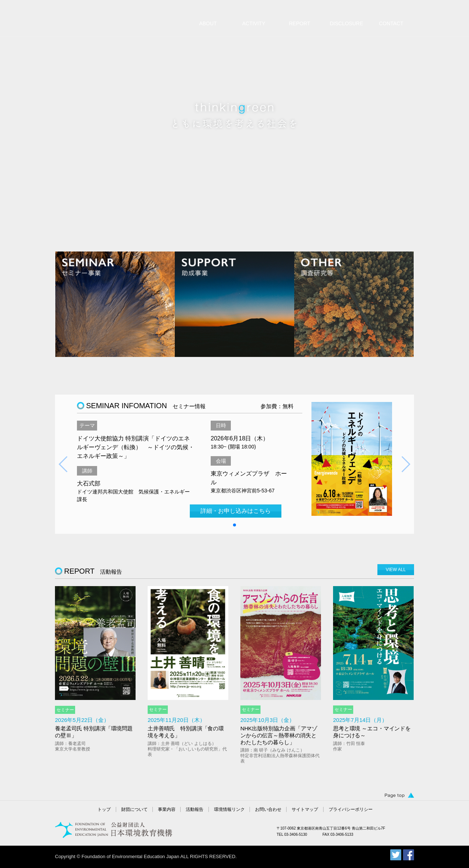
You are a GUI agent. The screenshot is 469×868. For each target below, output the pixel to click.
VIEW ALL (396, 570)
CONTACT (391, 23)
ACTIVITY (254, 23)
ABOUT (208, 23)
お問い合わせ (268, 809)
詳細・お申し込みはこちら (236, 511)
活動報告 (195, 809)
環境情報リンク (229, 809)
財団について (134, 809)
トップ (104, 809)
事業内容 (167, 809)
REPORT (299, 23)
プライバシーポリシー (351, 809)
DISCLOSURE (346, 23)
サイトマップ (305, 809)
